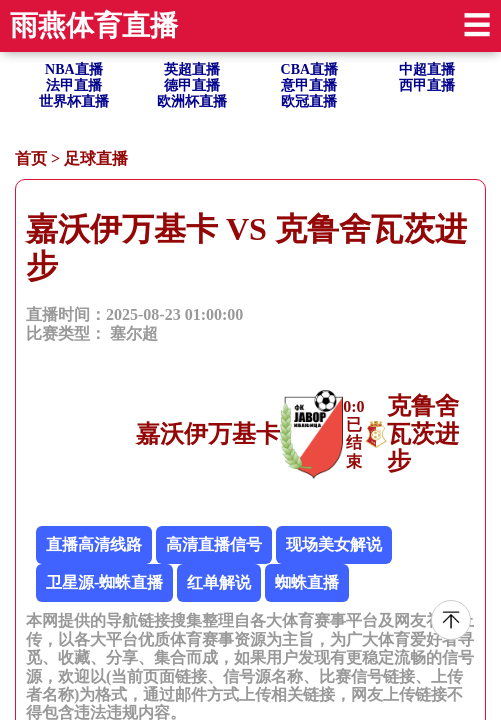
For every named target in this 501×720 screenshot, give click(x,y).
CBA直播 (310, 69)
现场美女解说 (334, 544)
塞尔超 (134, 333)
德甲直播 (192, 85)
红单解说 (219, 582)
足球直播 (96, 158)
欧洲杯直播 (192, 101)
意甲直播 (309, 85)
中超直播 (427, 69)
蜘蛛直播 (307, 582)
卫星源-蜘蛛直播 (104, 582)
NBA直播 (74, 69)
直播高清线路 (94, 544)
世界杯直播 (74, 101)
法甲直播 (74, 85)
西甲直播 (427, 85)
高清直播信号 (214, 544)
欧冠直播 (309, 101)
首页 (31, 158)
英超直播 (192, 69)
